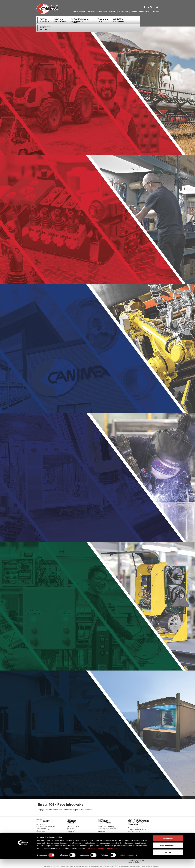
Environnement (41, 832)
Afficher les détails (127, 864)
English (155, 11)
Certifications (71, 828)
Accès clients (132, 841)
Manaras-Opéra (119, 20)
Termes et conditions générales (76, 839)
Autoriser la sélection (168, 854)
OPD (102, 20)
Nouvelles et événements (97, 11)
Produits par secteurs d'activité (76, 834)
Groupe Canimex (79, 11)
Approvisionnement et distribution (46, 830)
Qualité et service (41, 828)
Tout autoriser (168, 847)
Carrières (113, 11)
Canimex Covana (45, 28)
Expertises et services (73, 826)
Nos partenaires (71, 835)
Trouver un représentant (74, 830)
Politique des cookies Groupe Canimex (103, 857)
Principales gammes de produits (107, 828)
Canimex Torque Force (81, 21)
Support (134, 11)
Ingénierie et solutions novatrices (46, 826)
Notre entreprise (41, 825)
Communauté (144, 11)
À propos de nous (72, 837)
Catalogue (70, 841)
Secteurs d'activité (133, 828)
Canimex (45, 20)
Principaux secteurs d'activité (106, 826)
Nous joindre (124, 11)
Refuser (168, 861)
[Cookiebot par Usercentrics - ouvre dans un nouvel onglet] (23, 864)
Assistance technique (104, 835)
